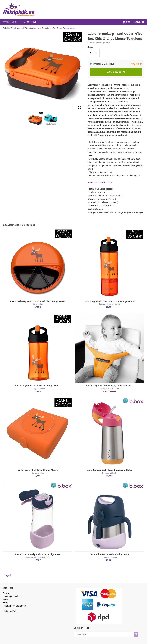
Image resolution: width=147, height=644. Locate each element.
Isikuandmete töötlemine (14, 606)
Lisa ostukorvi (116, 72)
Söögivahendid (17, 28)
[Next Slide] (79, 71)
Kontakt (7, 603)
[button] (35, 120)
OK (136, 634)
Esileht (6, 28)
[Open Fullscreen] (79, 108)
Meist (5, 599)
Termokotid (30, 28)
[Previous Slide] (7, 71)
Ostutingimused (10, 596)
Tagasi (8, 575)
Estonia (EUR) (10, 611)
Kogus (90, 47)
